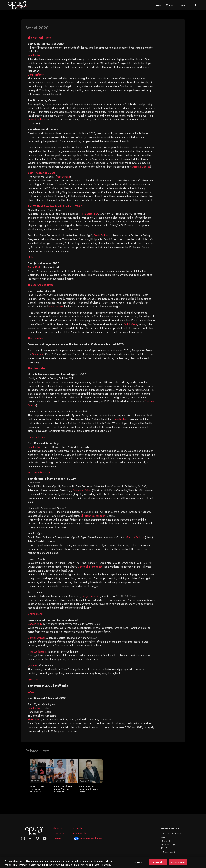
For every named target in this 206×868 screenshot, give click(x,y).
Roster (158, 5)
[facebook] (30, 839)
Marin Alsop (34, 720)
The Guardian (35, 338)
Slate (30, 257)
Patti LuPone (63, 177)
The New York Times (39, 38)
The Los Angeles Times (40, 285)
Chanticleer (38, 354)
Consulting (79, 828)
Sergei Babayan (90, 596)
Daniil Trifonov (36, 75)
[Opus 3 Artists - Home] (17, 5)
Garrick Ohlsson (37, 120)
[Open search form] (197, 5)
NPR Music (34, 680)
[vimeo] (37, 839)
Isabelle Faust (35, 624)
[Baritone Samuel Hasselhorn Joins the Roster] (91, 771)
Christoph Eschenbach (93, 516)
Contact (170, 5)
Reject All (158, 864)
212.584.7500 (168, 852)
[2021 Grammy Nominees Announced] (42, 771)
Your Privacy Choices (91, 839)
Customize (137, 864)
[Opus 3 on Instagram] (23, 839)
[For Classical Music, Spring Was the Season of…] (66, 771)
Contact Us (58, 833)
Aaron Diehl (34, 267)
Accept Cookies (178, 864)
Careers (57, 839)
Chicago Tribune (37, 437)
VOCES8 (33, 666)
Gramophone (35, 614)
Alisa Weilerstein (37, 652)
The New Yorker (37, 368)
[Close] (201, 864)
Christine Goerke (141, 167)
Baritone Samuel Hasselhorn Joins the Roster (89, 789)
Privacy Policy (80, 833)
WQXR (31, 692)
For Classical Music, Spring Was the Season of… (64, 789)
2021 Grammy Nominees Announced (37, 789)
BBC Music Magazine (39, 473)
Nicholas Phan (90, 214)
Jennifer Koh (34, 55)
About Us (58, 828)
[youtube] (45, 839)
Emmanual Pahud (82, 490)
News (182, 5)
